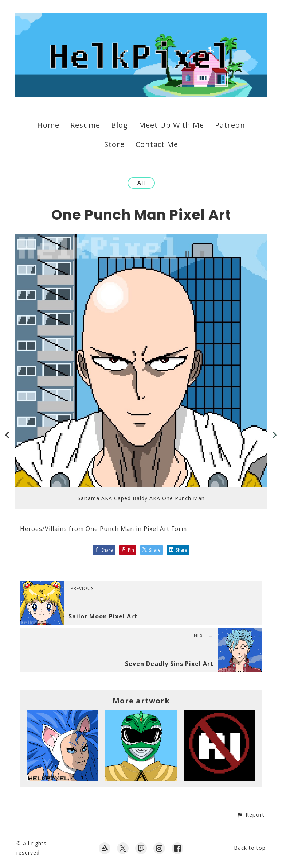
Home (48, 125)
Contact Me (157, 144)
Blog (120, 125)
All (141, 183)
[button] (250, 815)
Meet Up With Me (171, 125)
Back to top (250, 848)
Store (114, 144)
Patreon (230, 125)
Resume (85, 125)
